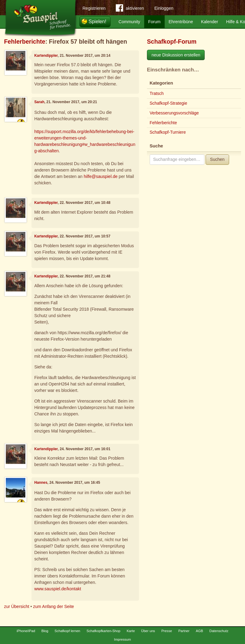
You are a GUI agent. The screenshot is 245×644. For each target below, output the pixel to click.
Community (129, 22)
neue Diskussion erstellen (176, 55)
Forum (154, 22)
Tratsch (157, 93)
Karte (131, 631)
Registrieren (94, 8)
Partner (184, 631)
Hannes (41, 483)
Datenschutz (219, 631)
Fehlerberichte (25, 42)
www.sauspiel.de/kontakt (58, 589)
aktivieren (130, 9)
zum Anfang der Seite (53, 606)
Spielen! (97, 22)
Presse (167, 631)
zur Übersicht (16, 606)
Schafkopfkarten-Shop (103, 631)
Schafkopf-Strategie (168, 103)
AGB (199, 631)
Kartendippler (46, 56)
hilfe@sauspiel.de (101, 176)
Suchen (217, 159)
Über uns (148, 631)
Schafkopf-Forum (172, 42)
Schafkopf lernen (68, 631)
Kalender (210, 22)
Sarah (39, 102)
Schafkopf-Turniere (168, 132)
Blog (45, 631)
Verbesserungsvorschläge (174, 113)
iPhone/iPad (26, 631)
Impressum (122, 639)
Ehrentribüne (181, 22)
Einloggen (164, 8)
